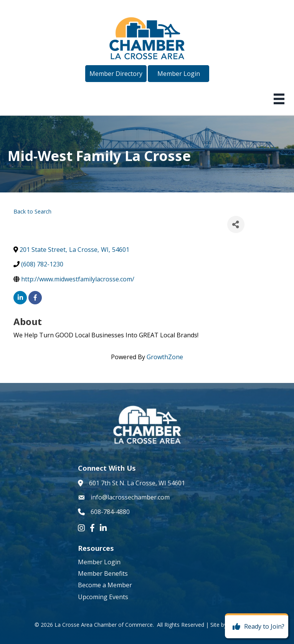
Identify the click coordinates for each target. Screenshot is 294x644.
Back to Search (32, 211)
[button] (116, 74)
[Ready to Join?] (257, 627)
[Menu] (279, 99)
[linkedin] (20, 298)
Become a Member (105, 585)
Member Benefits (103, 573)
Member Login (99, 562)
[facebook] (35, 298)
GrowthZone (165, 357)
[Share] (236, 224)
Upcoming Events (103, 597)
